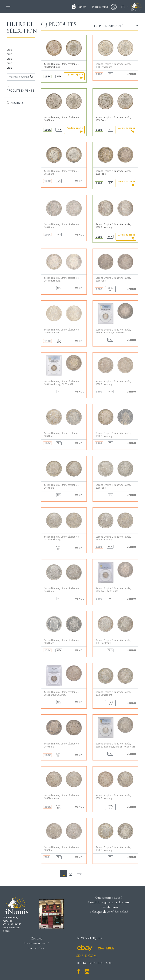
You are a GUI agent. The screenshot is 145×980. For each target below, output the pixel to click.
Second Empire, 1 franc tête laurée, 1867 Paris (62, 119)
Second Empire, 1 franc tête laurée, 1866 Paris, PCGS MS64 (113, 590)
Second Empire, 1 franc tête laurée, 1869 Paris (62, 486)
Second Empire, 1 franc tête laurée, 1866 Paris (113, 119)
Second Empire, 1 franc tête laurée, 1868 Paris (113, 172)
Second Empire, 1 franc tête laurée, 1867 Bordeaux (62, 331)
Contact (36, 938)
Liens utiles (36, 948)
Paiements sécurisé (36, 943)
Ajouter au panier (75, 76)
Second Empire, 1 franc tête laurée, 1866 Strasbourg (113, 797)
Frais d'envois (109, 907)
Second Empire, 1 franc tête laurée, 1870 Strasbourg (113, 226)
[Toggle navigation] (8, 7)
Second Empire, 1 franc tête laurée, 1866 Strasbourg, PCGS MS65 (113, 331)
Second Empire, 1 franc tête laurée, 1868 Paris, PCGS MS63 (62, 693)
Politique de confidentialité (109, 912)
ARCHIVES (17, 103)
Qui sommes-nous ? (109, 897)
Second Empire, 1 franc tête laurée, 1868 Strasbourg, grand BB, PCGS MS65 (115, 745)
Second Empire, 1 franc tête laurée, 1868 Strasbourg (62, 65)
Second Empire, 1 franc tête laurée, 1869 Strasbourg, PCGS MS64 (62, 383)
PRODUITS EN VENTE (20, 90)
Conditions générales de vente (109, 902)
